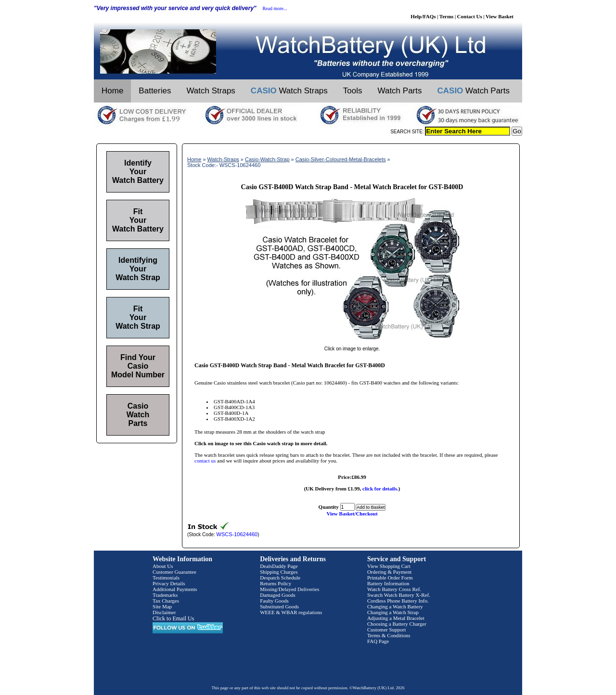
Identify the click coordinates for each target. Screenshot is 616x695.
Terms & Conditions (389, 635)
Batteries (155, 91)
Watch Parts (400, 91)
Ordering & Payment (389, 572)
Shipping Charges (279, 572)
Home (112, 91)
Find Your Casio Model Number (138, 366)
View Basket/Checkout (352, 514)
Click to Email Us (173, 618)
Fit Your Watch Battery (138, 220)
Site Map (162, 606)
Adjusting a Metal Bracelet (396, 618)
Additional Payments (175, 589)
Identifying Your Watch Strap (138, 269)
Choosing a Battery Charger (397, 624)
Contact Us (470, 16)
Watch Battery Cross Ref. (394, 589)
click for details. (380, 489)
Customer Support (386, 630)
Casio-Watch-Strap (267, 159)
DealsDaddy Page (279, 566)
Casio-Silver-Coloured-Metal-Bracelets (341, 159)
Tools (353, 91)
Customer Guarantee (174, 572)
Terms (447, 16)
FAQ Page (378, 641)
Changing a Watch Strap (393, 612)
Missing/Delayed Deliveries (289, 589)
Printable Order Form (390, 578)
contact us (205, 461)
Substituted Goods (279, 606)
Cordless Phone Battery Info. (398, 601)
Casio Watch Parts (138, 415)
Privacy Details (169, 583)
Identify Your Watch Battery (138, 172)
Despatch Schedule (280, 578)
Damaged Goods (278, 595)
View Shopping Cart (389, 566)
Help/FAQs (423, 16)
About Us (163, 566)
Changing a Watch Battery (395, 606)
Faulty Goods (274, 601)
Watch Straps (211, 91)
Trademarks (165, 595)
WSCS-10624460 (237, 534)
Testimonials (166, 578)
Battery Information (388, 583)
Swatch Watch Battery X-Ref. (399, 595)
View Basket (500, 16)
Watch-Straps (223, 159)
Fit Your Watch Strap (138, 317)
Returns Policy (276, 583)
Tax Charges (166, 601)
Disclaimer (164, 612)
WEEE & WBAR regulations (291, 612)
